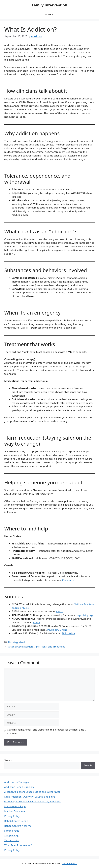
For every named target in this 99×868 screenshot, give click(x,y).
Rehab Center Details (16, 821)
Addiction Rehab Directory (19, 787)
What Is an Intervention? (18, 845)
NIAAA (36, 622)
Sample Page (12, 831)
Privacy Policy (12, 816)
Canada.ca (68, 580)
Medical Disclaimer (15, 811)
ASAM (59, 611)
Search (8, 760)
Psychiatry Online (57, 630)
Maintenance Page (15, 806)
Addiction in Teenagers (17, 782)
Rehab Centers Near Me (18, 826)
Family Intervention (49, 5)
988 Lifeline (68, 633)
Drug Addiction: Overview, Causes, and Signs (30, 797)
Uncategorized (17, 642)
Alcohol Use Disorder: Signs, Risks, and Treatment (37, 647)
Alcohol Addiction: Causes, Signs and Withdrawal (32, 792)
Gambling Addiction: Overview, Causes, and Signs (32, 801)
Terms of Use (12, 840)
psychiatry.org (85, 615)
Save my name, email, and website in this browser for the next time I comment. (47, 731)
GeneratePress (69, 863)
